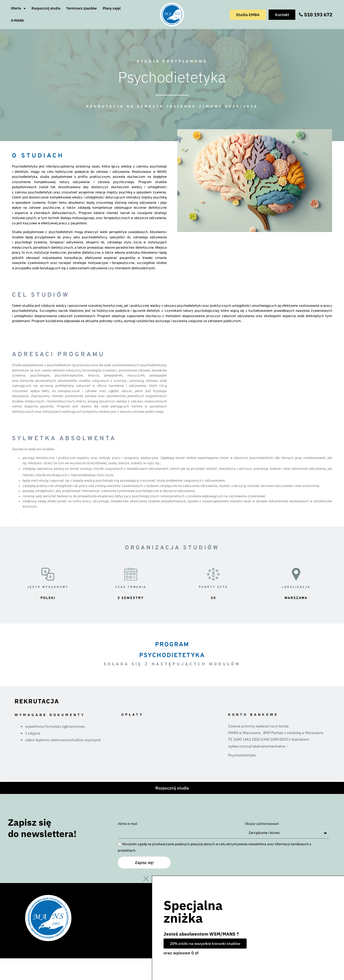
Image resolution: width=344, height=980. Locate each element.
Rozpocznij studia (46, 8)
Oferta (18, 9)
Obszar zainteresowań (262, 824)
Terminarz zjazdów (82, 8)
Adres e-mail (128, 824)
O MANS (17, 20)
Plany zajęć (112, 8)
